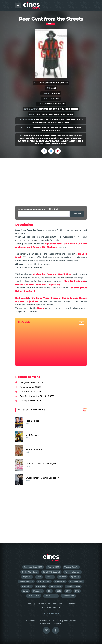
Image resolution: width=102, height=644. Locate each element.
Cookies (62, 604)
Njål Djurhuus (37, 138)
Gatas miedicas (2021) (31, 392)
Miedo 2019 (60, 581)
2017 (68, 591)
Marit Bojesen (34, 247)
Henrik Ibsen (71, 109)
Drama (51, 24)
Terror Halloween (72, 572)
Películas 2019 (34, 596)
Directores (38, 591)
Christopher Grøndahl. (51, 109)
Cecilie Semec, (70, 298)
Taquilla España (73, 586)
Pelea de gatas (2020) (31, 387)
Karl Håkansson (68, 141)
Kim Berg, (54, 120)
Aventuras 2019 (26, 581)
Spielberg (75, 577)
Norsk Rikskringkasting (48, 284)
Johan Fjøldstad (54, 138)
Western (62, 577)
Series (25, 591)
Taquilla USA (56, 586)
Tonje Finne (63, 122)
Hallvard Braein (56, 104)
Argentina (27, 586)
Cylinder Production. (43, 128)
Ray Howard (53, 141)
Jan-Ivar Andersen (66, 135)
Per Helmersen (38, 141)
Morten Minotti (58, 144)
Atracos (50, 577)
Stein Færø (70, 138)
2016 (59, 591)
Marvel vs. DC (44, 581)
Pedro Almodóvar (30, 572)
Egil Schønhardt (33, 135)
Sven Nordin (49, 135)
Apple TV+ (27, 577)
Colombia (40, 586)
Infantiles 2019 (76, 581)
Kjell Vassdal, (41, 120)
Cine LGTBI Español (51, 572)
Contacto (72, 604)
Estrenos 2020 (51, 596)
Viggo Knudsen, (67, 120)
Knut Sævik (67, 114)
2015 (50, 591)
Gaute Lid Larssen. (65, 128)
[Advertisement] (51, 180)
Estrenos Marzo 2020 (33, 567)
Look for (77, 214)
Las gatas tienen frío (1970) (33, 382)
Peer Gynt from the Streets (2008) (37, 396)
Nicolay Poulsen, (48, 122)
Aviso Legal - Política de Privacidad (41, 604)
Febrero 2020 (53, 567)
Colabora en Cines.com (51, 607)
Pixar (39, 577)
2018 (77, 591)
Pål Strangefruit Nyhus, (48, 114)
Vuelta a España (71, 567)
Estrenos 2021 (68, 596)
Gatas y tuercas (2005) (31, 401)
